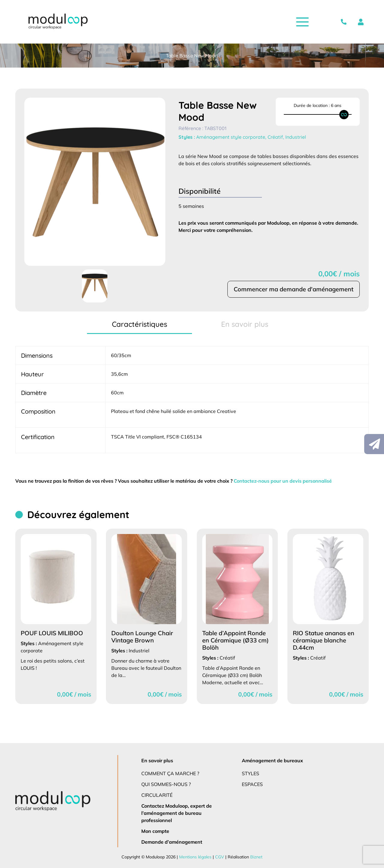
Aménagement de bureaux (272, 760)
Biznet (255, 857)
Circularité (157, 795)
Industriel (296, 137)
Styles (251, 773)
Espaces (253, 784)
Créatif (276, 137)
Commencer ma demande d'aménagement (293, 289)
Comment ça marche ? (171, 773)
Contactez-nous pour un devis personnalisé (288, 481)
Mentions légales (195, 857)
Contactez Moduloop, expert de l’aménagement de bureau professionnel (177, 813)
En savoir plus (158, 760)
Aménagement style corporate (231, 137)
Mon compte (155, 831)
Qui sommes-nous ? (167, 784)
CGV (219, 857)
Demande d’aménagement (171, 842)
